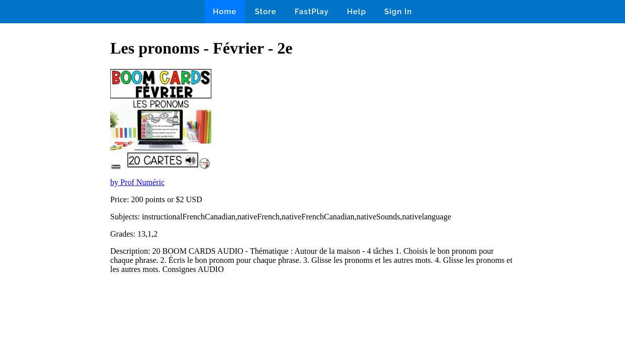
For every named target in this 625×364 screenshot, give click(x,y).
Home (225, 12)
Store (266, 12)
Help (356, 12)
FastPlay (312, 12)
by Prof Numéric (138, 182)
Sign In (398, 12)
